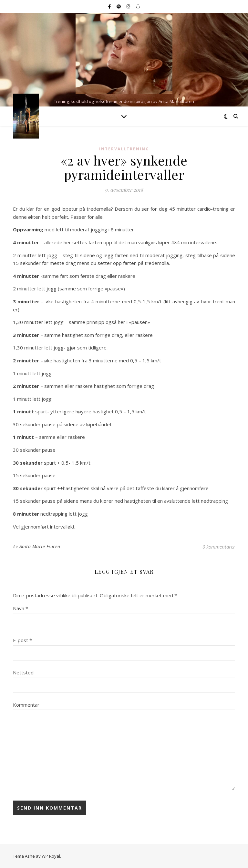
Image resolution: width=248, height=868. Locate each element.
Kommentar (26, 705)
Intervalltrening (124, 149)
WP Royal (51, 856)
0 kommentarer (219, 547)
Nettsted (23, 672)
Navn (21, 608)
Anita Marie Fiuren (40, 546)
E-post (22, 640)
